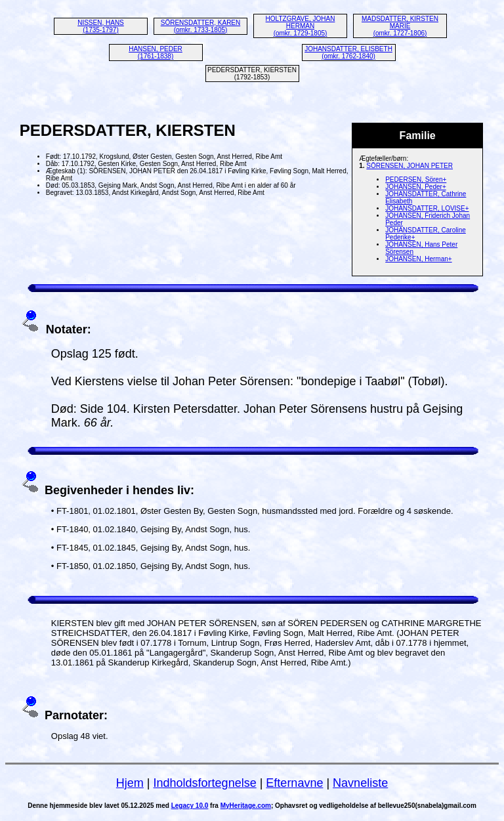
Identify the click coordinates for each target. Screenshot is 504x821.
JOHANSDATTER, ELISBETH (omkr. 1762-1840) (348, 53)
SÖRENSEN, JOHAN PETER (409, 166)
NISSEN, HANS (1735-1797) (101, 26)
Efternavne (294, 783)
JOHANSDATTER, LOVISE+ (427, 208)
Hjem (130, 783)
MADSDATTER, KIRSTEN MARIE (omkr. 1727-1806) (400, 26)
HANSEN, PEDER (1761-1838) (156, 53)
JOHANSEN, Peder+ (416, 187)
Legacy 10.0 (190, 806)
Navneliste (360, 783)
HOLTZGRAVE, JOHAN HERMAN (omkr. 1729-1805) (301, 26)
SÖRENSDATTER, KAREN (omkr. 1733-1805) (201, 26)
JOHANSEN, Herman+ (418, 259)
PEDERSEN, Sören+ (416, 179)
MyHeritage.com (246, 806)
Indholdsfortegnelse (205, 783)
